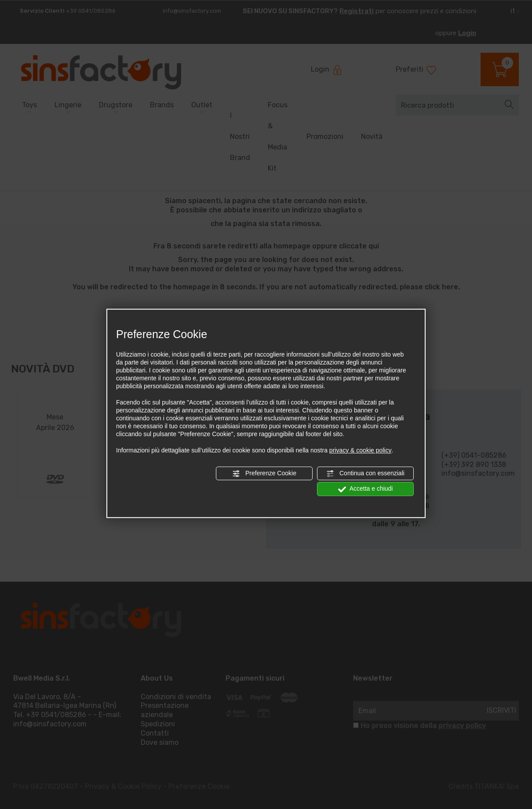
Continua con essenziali (365, 474)
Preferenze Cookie (264, 474)
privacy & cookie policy (361, 450)
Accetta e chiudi (366, 489)
